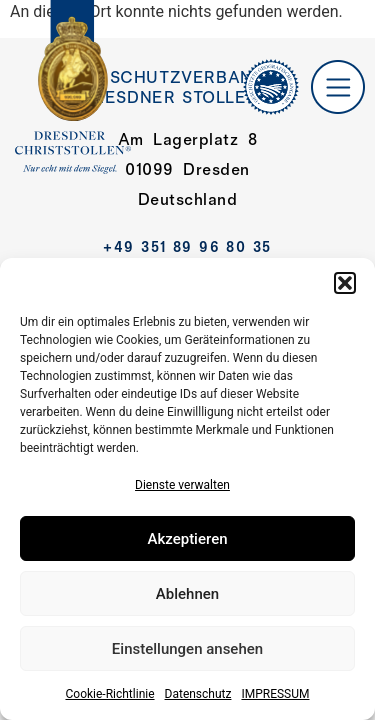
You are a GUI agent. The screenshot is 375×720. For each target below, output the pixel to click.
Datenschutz (198, 694)
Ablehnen (187, 594)
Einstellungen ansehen (187, 649)
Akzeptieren (187, 539)
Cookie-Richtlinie (109, 694)
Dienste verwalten (182, 485)
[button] (345, 283)
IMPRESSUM (275, 694)
